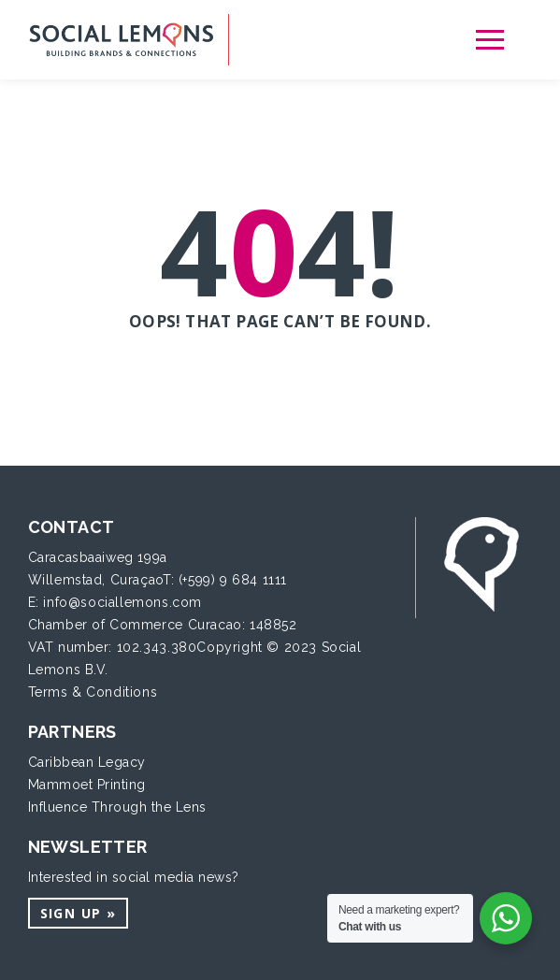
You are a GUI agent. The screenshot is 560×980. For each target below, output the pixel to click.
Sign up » (79, 913)
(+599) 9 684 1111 (233, 580)
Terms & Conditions (93, 692)
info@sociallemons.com (122, 602)
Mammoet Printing (87, 785)
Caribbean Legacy (87, 762)
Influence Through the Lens (117, 807)
